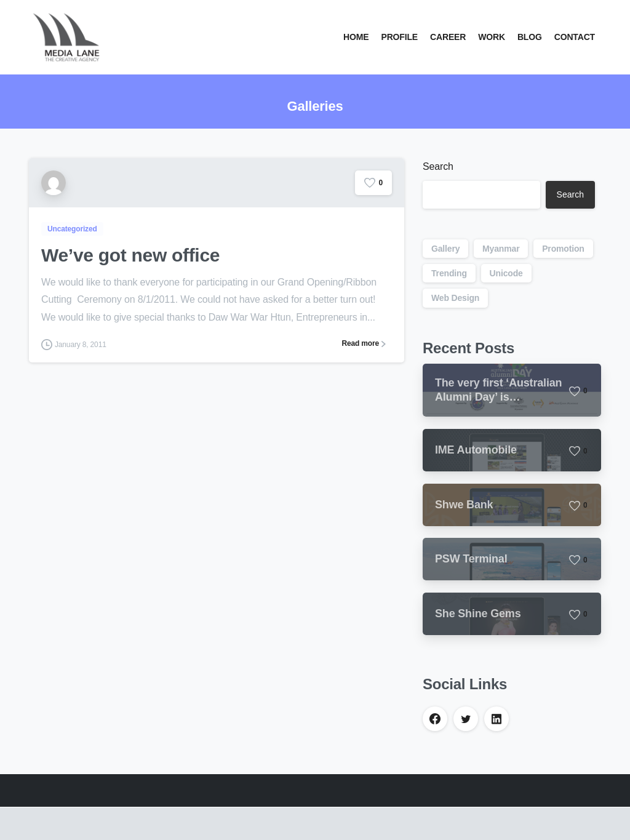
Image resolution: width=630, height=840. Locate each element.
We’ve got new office (130, 255)
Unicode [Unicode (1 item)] (506, 273)
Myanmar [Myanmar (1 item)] (501, 249)
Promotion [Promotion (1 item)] (563, 249)
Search (438, 166)
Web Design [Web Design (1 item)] (455, 298)
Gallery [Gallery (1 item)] (445, 249)
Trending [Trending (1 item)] (449, 273)
